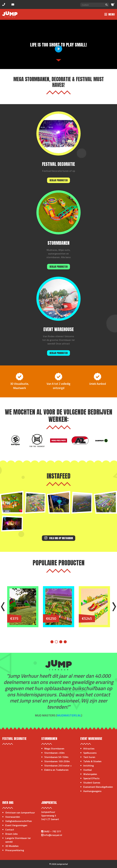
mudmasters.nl (69, 715)
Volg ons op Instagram (59, 538)
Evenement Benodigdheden (98, 787)
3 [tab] (61, 642)
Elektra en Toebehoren (56, 770)
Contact (10, 830)
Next (114, 607)
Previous (3, 607)
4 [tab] (65, 642)
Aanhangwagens (92, 791)
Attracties (89, 749)
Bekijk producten (58, 180)
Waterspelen (90, 774)
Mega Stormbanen (54, 749)
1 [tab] (52, 642)
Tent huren (89, 757)
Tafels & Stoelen (92, 761)
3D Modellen (12, 846)
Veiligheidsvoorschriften (19, 821)
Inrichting (89, 766)
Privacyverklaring (15, 850)
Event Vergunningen (16, 825)
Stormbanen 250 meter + (58, 766)
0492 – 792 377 (53, 831)
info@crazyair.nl (53, 835)
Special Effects (91, 778)
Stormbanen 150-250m (57, 761)
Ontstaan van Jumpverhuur (20, 813)
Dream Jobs (12, 834)
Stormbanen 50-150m (56, 757)
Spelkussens (90, 753)
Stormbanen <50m (54, 753)
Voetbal (88, 770)
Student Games (92, 783)
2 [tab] (56, 642)
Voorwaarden (13, 817)
